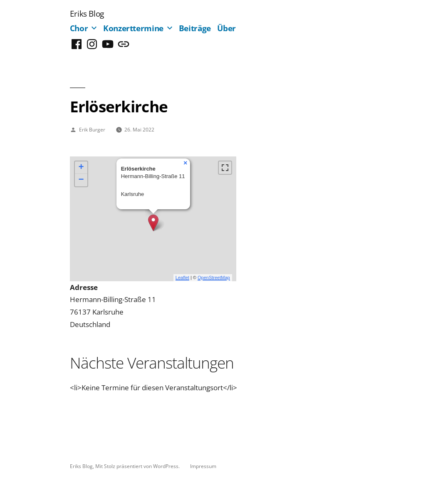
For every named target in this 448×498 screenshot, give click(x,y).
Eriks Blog (87, 14)
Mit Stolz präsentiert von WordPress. (138, 466)
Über (226, 28)
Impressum (203, 466)
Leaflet (182, 277)
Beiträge (195, 28)
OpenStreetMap (214, 277)
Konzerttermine (133, 28)
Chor (79, 28)
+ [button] (81, 168)
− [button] (81, 180)
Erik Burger (92, 129)
